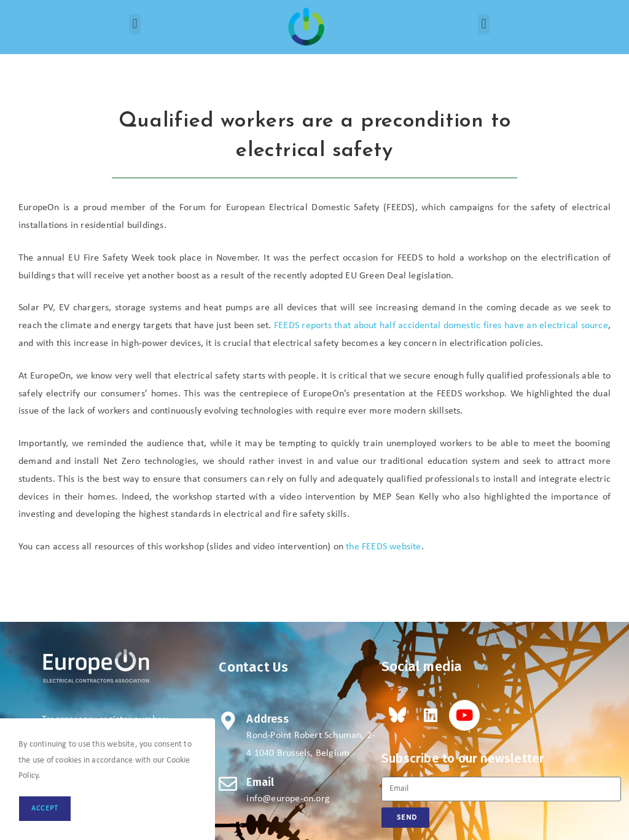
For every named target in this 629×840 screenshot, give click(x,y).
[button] (135, 24)
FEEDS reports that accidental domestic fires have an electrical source (441, 326)
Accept (45, 809)
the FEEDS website (383, 547)
